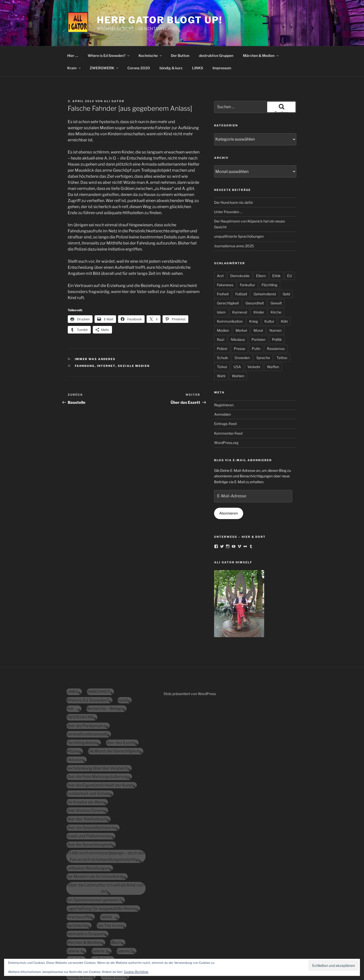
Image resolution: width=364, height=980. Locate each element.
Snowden (242, 327)
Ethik (276, 245)
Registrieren (224, 374)
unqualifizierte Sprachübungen (239, 206)
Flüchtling (269, 254)
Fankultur (247, 254)
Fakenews (225, 254)
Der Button (180, 25)
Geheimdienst (265, 263)
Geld (286, 263)
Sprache (263, 327)
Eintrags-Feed (225, 393)
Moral (258, 300)
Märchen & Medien (261, 25)
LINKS (198, 37)
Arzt (220, 245)
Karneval (240, 282)
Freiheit (223, 263)
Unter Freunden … (228, 181)
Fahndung (85, 335)
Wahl (221, 345)
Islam (221, 282)
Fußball (241, 263)
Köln (284, 291)
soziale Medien (134, 335)
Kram (74, 37)
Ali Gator (114, 71)
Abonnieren (229, 483)
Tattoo (282, 327)
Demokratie (240, 245)
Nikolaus (238, 309)
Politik (277, 309)
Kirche (276, 282)
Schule (222, 327)
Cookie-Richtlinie (136, 972)
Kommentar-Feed (228, 403)
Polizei (222, 318)
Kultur (269, 291)
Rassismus (276, 318)
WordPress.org (226, 412)
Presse (240, 318)
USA (237, 336)
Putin (256, 318)
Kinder (259, 282)
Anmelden (222, 384)
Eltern (261, 245)
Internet (106, 335)
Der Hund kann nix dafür (234, 172)
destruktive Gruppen (216, 25)
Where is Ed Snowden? (109, 25)
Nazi (221, 309)
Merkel (241, 300)
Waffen (273, 336)
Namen (276, 300)
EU (290, 245)
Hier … (73, 25)
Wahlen (238, 345)
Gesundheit (255, 272)
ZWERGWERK (104, 37)
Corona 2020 (139, 37)
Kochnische (151, 25)
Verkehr (254, 336)
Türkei (222, 336)
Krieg (254, 291)
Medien (223, 300)
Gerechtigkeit (228, 272)
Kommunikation (230, 291)
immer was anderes (95, 328)
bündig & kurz (171, 37)
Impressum (222, 37)
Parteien (258, 309)
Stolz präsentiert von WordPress (190, 663)
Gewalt (276, 272)
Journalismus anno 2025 (234, 215)
